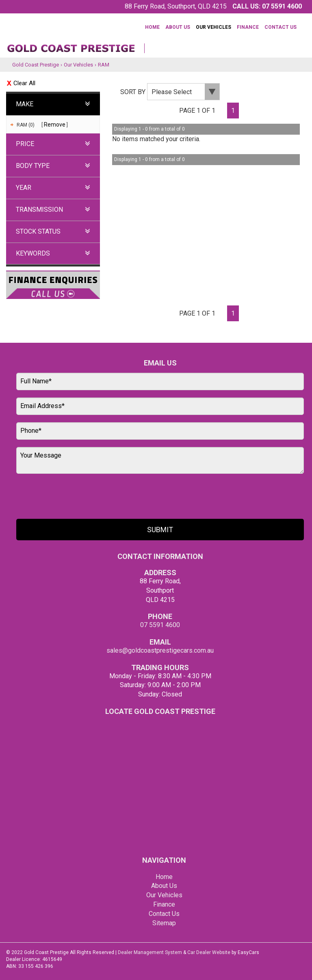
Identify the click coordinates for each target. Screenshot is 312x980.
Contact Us (281, 27)
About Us (178, 27)
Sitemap (164, 923)
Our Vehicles (213, 27)
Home (152, 27)
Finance (248, 27)
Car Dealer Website (209, 952)
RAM (104, 65)
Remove (55, 125)
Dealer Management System (150, 952)
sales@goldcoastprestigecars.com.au (160, 650)
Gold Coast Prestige (36, 65)
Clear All (24, 83)
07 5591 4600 (282, 6)
